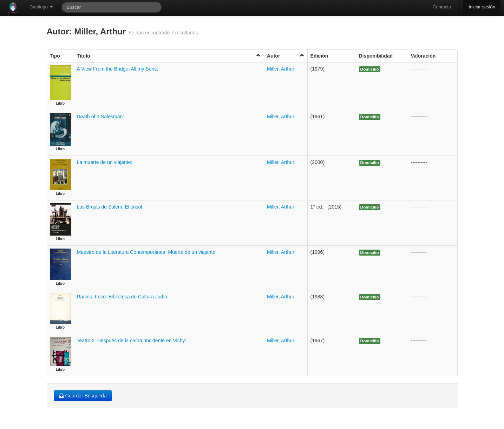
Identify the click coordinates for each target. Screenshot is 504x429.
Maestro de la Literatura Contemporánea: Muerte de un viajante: (147, 252)
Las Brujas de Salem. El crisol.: (111, 207)
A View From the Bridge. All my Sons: (118, 69)
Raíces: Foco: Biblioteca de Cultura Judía (122, 297)
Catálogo (41, 7)
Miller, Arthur (281, 69)
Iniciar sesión (482, 7)
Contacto (442, 7)
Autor (286, 56)
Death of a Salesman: (101, 117)
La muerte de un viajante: (105, 162)
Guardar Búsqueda (83, 396)
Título (169, 56)
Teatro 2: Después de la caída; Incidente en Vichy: (132, 341)
